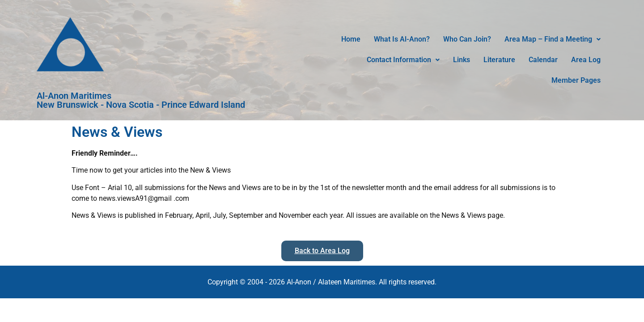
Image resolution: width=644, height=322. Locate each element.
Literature (499, 60)
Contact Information (403, 60)
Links (462, 60)
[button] (553, 39)
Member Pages (576, 80)
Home (351, 39)
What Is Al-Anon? (402, 39)
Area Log (586, 60)
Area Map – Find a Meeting (553, 39)
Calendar (543, 60)
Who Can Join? (467, 39)
